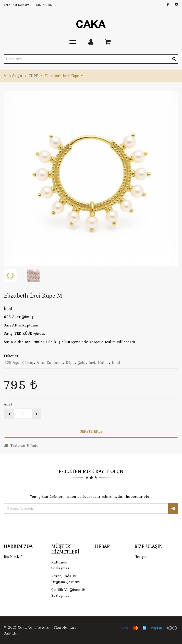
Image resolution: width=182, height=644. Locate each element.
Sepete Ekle (91, 431)
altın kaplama (50, 363)
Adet (8, 404)
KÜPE (33, 76)
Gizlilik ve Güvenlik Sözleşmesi (68, 592)
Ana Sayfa (13, 76)
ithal (116, 363)
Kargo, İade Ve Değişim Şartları (66, 579)
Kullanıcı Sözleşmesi (61, 565)
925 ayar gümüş (19, 363)
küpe (70, 363)
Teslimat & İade (21, 446)
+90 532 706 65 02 (43, 5)
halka (103, 363)
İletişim (141, 557)
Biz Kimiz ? (13, 557)
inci (92, 363)
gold (82, 363)
